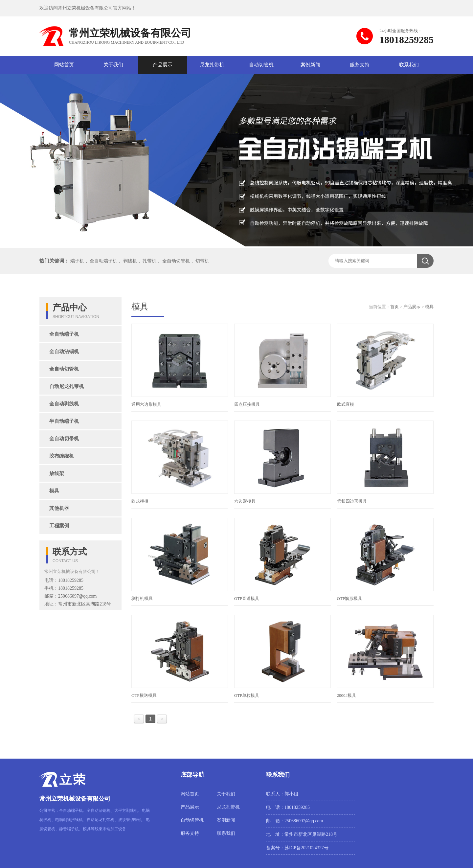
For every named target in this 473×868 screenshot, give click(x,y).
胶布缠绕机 (62, 456)
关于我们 (113, 65)
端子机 (77, 261)
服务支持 (360, 65)
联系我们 (409, 65)
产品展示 (163, 65)
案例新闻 (310, 65)
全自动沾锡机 (64, 352)
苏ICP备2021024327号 (306, 848)
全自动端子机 (103, 261)
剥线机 (130, 261)
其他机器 (59, 508)
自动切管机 (261, 65)
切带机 (202, 261)
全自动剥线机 (64, 404)
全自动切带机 (64, 439)
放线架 (57, 473)
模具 (54, 491)
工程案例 (59, 526)
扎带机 (149, 261)
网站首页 (64, 65)
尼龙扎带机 (212, 65)
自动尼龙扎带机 (67, 386)
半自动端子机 (64, 421)
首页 (394, 307)
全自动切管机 (176, 261)
